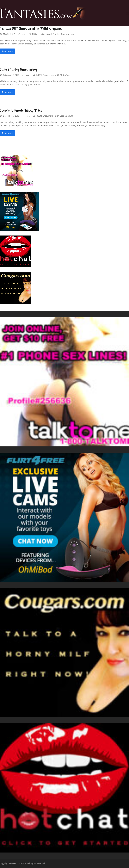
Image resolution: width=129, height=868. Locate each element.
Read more (7, 51)
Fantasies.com (15, 863)
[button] (127, 13)
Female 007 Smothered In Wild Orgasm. (31, 28)
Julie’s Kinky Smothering (19, 69)
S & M (54, 34)
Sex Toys (61, 34)
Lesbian (52, 75)
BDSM (35, 34)
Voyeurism (70, 34)
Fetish (45, 75)
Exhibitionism (44, 34)
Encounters (48, 116)
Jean (23, 34)
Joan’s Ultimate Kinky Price (21, 110)
